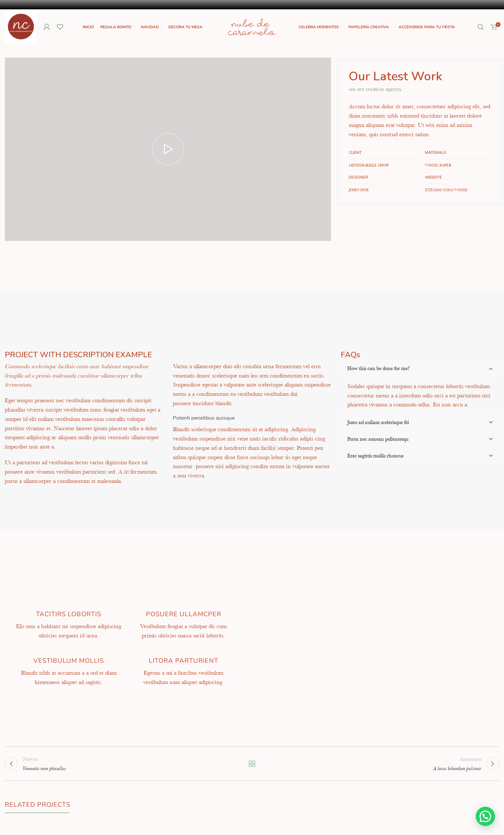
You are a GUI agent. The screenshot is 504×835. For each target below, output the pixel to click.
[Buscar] (481, 27)
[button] (485, 816)
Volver (252, 764)
